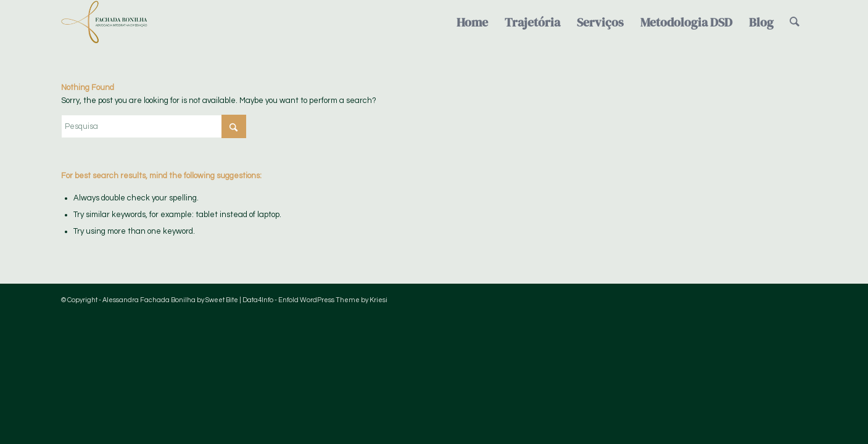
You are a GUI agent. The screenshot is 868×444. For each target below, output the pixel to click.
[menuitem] (472, 22)
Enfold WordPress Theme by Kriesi (333, 300)
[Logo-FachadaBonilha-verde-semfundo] (104, 22)
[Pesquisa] (795, 22)
